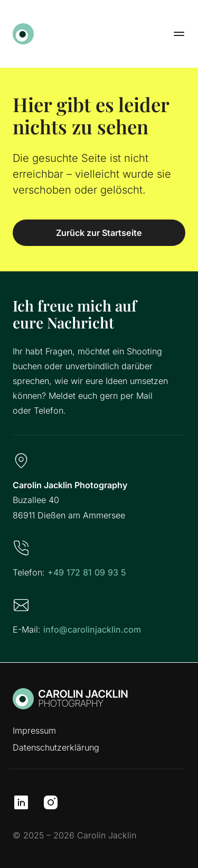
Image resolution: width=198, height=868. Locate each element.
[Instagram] (51, 802)
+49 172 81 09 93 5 (87, 572)
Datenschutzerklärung (56, 747)
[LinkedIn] (21, 802)
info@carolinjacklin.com (92, 629)
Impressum (34, 730)
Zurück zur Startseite (99, 233)
